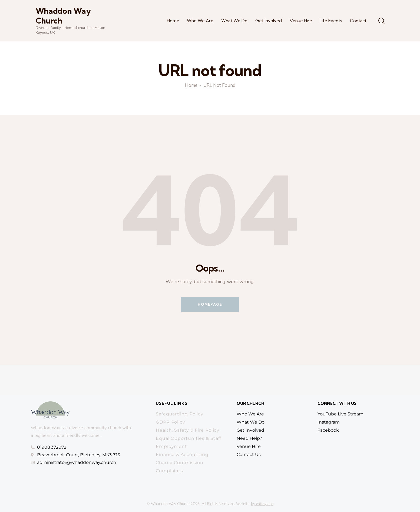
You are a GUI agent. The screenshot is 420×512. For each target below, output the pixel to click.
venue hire (249, 446)
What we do (251, 422)
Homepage (210, 304)
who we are (250, 414)
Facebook (328, 430)
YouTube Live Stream (340, 414)
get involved (250, 430)
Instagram (329, 422)
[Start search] (381, 21)
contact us (249, 455)
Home (191, 86)
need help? (249, 438)
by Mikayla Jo (262, 504)
